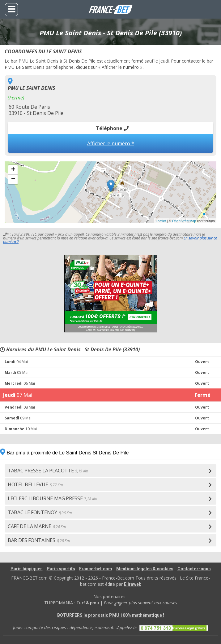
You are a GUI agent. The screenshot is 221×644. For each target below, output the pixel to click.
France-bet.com (96, 569)
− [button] (13, 179)
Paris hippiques (27, 569)
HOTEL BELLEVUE (35, 484)
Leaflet (161, 221)
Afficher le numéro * (111, 143)
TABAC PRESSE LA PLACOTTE (48, 471)
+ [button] (13, 170)
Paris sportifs (61, 569)
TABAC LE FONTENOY (40, 512)
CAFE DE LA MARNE (37, 526)
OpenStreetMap (184, 221)
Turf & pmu (88, 603)
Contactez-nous (194, 569)
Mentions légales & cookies (145, 569)
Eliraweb (133, 584)
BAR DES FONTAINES (39, 540)
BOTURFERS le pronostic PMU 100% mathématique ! (111, 615)
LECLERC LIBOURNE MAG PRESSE (52, 498)
